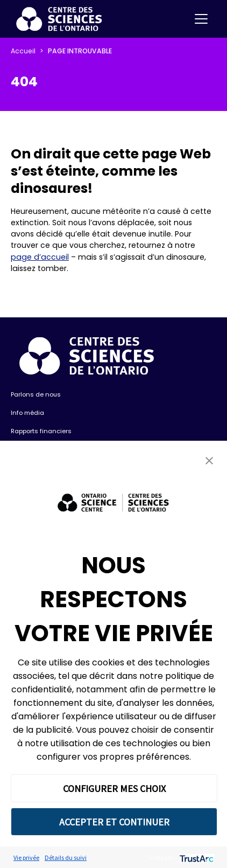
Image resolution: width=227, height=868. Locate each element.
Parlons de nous (36, 394)
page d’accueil (40, 257)
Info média (27, 413)
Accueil (23, 51)
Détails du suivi (66, 857)
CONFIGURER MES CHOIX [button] (114, 789)
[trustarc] (196, 857)
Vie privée (26, 857)
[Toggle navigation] (201, 19)
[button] (209, 460)
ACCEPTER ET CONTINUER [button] (114, 822)
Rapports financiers (41, 431)
